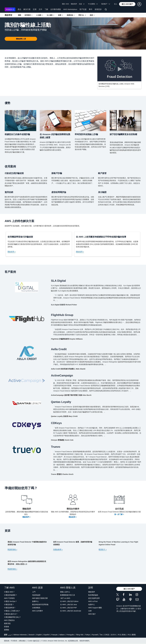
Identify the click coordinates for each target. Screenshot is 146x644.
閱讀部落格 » (12, 549)
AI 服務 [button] (40, 15)
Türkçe (87, 635)
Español (46, 635)
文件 (40, 9)
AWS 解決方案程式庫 (40, 598)
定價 (35, 9)
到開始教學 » (58, 549)
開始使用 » (12, 252)
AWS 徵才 (92, 614)
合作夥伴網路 (56, 9)
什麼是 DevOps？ (11, 601)
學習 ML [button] (82, 15)
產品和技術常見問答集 (40, 605)
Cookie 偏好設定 (33, 641)
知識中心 (92, 605)
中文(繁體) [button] (93, 4)
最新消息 (7, 623)
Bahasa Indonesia (20, 635)
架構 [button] (60, 15)
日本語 (107, 635)
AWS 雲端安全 (9, 620)
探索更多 (98, 9)
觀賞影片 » (103, 549)
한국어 (114, 635)
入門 (34, 592)
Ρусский (95, 635)
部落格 (7, 627)
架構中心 (35, 601)
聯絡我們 (74, 4)
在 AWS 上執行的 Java (69, 605)
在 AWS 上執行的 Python (69, 601)
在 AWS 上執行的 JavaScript (71, 611)
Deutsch (32, 635)
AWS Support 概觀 (95, 608)
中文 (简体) (122, 635)
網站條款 (22, 641)
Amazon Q (10, 9)
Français (54, 635)
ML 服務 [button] (50, 15)
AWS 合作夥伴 (37, 611)
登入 (116, 4)
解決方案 (27, 9)
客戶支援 (83, 9)
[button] (127, 4)
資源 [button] (92, 15)
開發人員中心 (65, 592)
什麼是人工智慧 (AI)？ (12, 611)
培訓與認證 (36, 595)
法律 (90, 611)
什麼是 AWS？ (9, 592)
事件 (91, 9)
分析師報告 (36, 608)
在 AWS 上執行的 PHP (68, 608)
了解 (46, 9)
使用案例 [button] (28, 15)
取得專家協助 (93, 595)
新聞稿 (7, 630)
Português (70, 635)
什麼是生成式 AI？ (11, 614)
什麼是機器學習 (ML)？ (13, 617)
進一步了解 (119, 514)
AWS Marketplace (70, 9)
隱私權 (7, 641)
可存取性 (14, 641)
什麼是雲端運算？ (11, 595)
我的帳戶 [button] (106, 4)
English (39, 635)
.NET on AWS (65, 598)
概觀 (20, 15)
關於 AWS (66, 4)
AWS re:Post (93, 601)
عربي (10, 635)
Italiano (62, 635)
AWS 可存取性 (9, 598)
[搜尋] (106, 10)
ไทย (101, 635)
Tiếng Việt (79, 635)
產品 (19, 9)
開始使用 (73, 517)
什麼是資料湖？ (10, 608)
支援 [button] (82, 4)
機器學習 (8, 15)
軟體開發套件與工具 (68, 595)
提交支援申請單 (94, 598)
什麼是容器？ (9, 605)
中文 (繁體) (132, 635)
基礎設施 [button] (71, 15)
